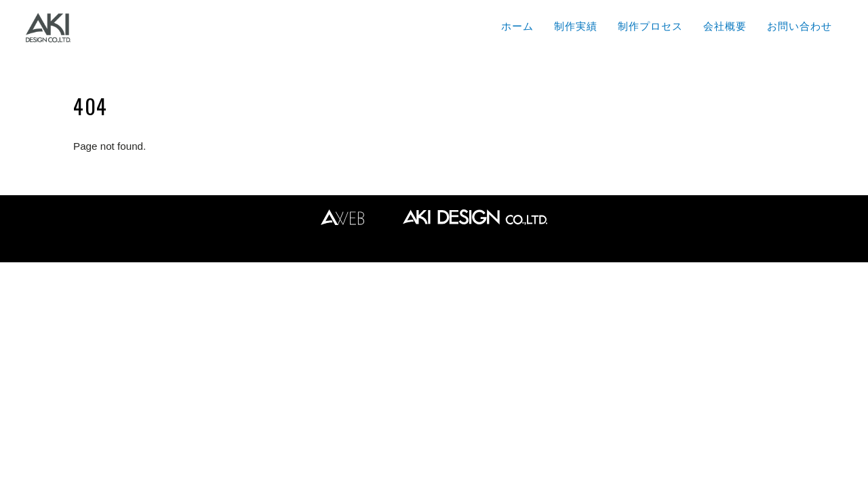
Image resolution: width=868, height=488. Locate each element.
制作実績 (576, 26)
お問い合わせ (800, 26)
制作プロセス (650, 26)
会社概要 (725, 26)
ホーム (517, 26)
